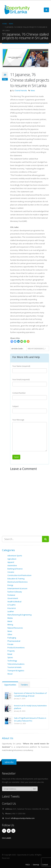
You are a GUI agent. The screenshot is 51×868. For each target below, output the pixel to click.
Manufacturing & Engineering (19, 615)
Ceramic (11, 572)
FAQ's (28, 865)
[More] (28, 341)
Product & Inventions (16, 648)
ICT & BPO (11, 605)
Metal (10, 621)
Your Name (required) (21, 366)
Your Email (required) (21, 379)
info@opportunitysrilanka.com (23, 818)
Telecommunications (16, 664)
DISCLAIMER (7, 838)
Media (10, 618)
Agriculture (12, 559)
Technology (12, 661)
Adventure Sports (15, 556)
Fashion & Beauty (15, 592)
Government (13, 598)
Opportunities (10, 685)
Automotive (12, 565)
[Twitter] (15, 341)
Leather (11, 611)
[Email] (22, 341)
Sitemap (36, 865)
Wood (10, 674)
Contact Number (19, 393)
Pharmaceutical (14, 641)
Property (11, 651)
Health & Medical (14, 602)
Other (10, 634)
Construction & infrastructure (19, 575)
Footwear (11, 595)
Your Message (18, 420)
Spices (10, 657)
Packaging (12, 638)
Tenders (24, 685)
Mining (10, 625)
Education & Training (16, 579)
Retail (10, 654)
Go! (34, 789)
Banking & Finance (15, 569)
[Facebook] (12, 341)
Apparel (11, 562)
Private (10, 644)
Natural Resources (15, 628)
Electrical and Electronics (18, 582)
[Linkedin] (18, 341)
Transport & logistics (16, 671)
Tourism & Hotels (14, 667)
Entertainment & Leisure (17, 588)
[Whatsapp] (25, 341)
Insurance (12, 608)
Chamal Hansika (21, 90)
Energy (10, 585)
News (33, 90)
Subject (15, 406)
